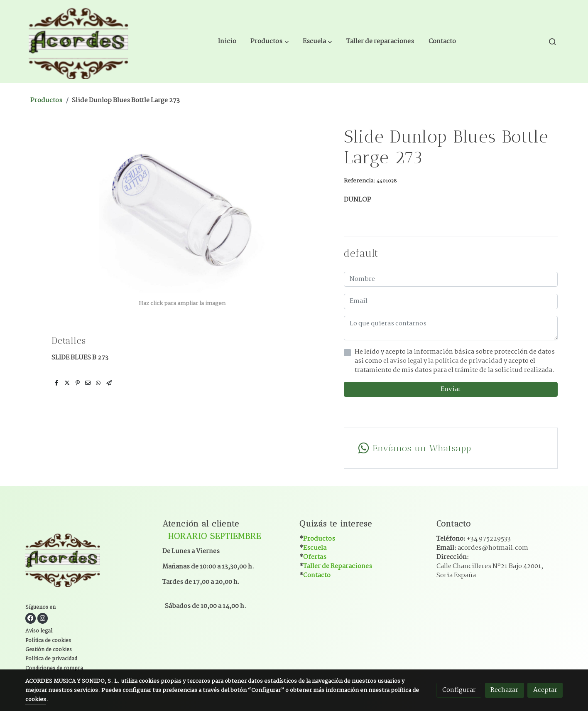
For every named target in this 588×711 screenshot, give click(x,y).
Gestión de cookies (49, 650)
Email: (482, 548)
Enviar (451, 389)
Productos (46, 100)
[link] (78, 42)
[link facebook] (31, 618)
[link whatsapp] (451, 448)
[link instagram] (43, 618)
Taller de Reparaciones (338, 566)
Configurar (459, 690)
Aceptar (545, 690)
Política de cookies (48, 641)
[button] (270, 42)
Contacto (317, 575)
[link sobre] (89, 560)
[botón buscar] (552, 42)
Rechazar (504, 690)
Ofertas (315, 557)
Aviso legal (39, 631)
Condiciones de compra (54, 669)
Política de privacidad (51, 659)
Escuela (315, 548)
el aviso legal (403, 361)
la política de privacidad (466, 361)
